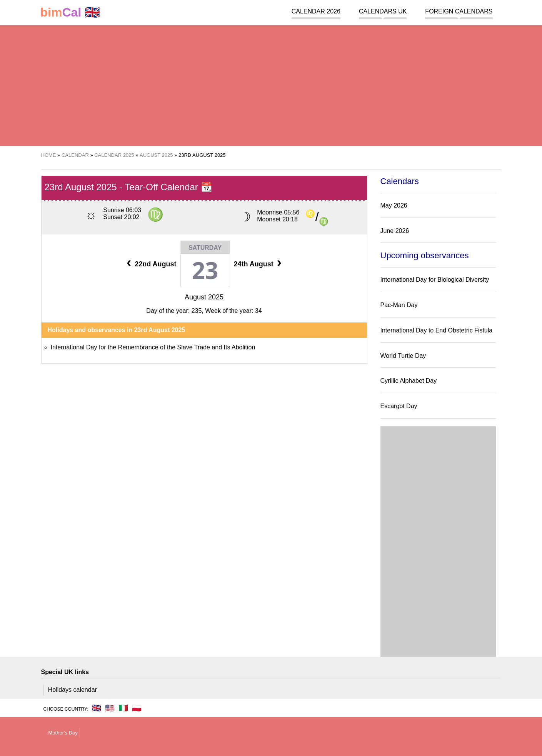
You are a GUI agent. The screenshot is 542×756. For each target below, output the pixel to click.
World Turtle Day (403, 356)
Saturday (205, 248)
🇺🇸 (110, 708)
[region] (271, 85)
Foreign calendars (459, 11)
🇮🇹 (123, 708)
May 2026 (394, 205)
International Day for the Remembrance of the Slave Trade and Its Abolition (153, 347)
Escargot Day (399, 406)
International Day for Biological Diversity (435, 280)
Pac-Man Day (399, 305)
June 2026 (395, 231)
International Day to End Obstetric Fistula (437, 330)
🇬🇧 (70, 12)
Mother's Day (63, 733)
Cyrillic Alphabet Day (409, 381)
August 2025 (204, 297)
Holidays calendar (73, 690)
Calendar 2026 (316, 11)
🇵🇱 (137, 708)
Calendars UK (383, 11)
